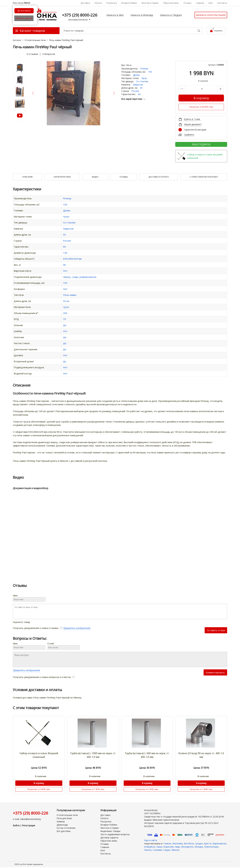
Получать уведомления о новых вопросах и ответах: (44, 677)
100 (150, 72)
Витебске (189, 843)
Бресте (208, 843)
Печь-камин (70, 295)
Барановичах (219, 843)
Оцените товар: (28, 622)
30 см (66, 301)
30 (141, 88)
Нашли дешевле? (193, 124)
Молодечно (187, 847)
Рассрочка (112, 3)
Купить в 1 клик (192, 119)
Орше (159, 847)
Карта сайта (151, 840)
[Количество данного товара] (201, 89)
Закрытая (138, 85)
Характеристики (62, 177)
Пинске (148, 850)
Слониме (157, 850)
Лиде (177, 847)
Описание (27, 177)
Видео (95, 177)
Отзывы (187, 3)
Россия (135, 91)
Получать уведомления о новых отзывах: (38, 628)
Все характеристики (134, 99)
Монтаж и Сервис (150, 3)
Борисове (169, 847)
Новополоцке (211, 847)
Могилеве (178, 843)
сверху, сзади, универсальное (80, 277)
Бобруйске (150, 847)
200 (65, 313)
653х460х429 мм (72, 259)
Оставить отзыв (216, 630)
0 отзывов (32, 54)
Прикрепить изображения (77, 628)
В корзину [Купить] (201, 98)
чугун (66, 307)
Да (65, 325)
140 (65, 253)
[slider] (19, 54)
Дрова (136, 75)
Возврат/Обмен (129, 3)
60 (139, 94)
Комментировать (215, 672)
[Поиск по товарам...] (132, 31)
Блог (211, 3)
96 (64, 265)
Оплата (98, 3)
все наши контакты (80, 20)
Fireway (144, 69)
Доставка (85, 3)
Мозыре (199, 847)
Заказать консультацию (211, 15)
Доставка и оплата (159, 177)
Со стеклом (142, 81)
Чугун (144, 78)
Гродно (199, 843)
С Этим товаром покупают (204, 177)
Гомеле (167, 843)
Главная (200, 3)
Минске (175, 850)
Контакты (222, 3)
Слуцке (167, 850)
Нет (65, 271)
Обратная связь (171, 3)
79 (64, 319)
